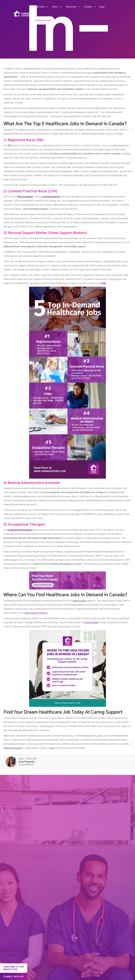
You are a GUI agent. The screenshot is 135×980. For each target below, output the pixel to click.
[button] (39, 7)
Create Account (43, 20)
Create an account (12, 748)
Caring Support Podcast (36, 613)
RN (9, 146)
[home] (22, 14)
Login (102, 7)
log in (52, 748)
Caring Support (79, 601)
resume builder (91, 623)
